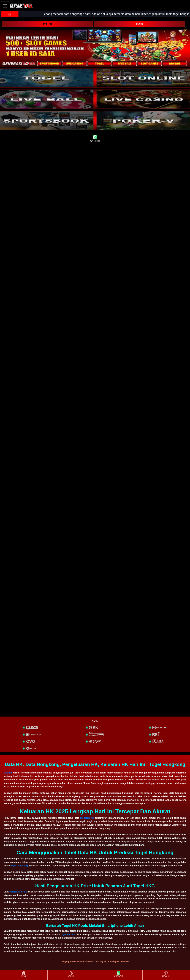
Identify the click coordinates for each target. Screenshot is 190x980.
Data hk (8, 773)
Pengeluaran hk (18, 892)
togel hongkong (19, 866)
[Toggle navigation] (5, 6)
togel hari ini (68, 934)
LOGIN (140, 24)
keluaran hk (87, 818)
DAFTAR (47, 24)
